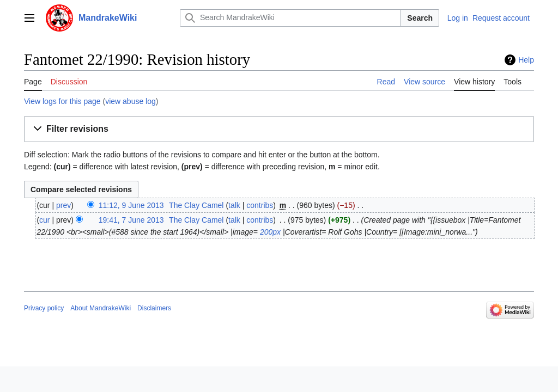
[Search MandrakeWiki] (290, 18)
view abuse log (131, 101)
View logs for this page (62, 101)
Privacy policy (44, 308)
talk (234, 205)
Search (420, 18)
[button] (279, 129)
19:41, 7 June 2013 (131, 220)
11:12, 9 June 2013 (131, 205)
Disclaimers (154, 308)
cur (44, 220)
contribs (260, 205)
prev (63, 205)
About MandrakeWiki (101, 308)
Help (526, 60)
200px (270, 232)
